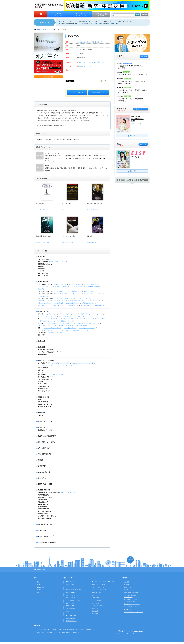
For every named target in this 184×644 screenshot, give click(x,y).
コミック (95, 595)
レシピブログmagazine (45, 511)
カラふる (57, 632)
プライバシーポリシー (130, 607)
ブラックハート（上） (69, 236)
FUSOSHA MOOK (44, 490)
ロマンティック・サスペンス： (47, 291)
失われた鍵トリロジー (73, 303)
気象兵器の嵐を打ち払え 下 (45, 236)
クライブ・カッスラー (93, 210)
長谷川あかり (135, 124)
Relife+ (40, 400)
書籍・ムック (47, 29)
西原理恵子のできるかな (45, 264)
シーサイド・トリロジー (45, 301)
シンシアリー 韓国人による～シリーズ (49, 352)
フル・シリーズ (98, 314)
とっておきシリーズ (98, 587)
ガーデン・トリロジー (86, 298)
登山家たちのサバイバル (45, 430)
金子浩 (97, 42)
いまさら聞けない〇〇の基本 (56, 375)
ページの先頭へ (130, 560)
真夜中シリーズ (76, 291)
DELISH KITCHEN (43, 509)
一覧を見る (144, 56)
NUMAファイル (51, 323)
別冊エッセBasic (43, 368)
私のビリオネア (89, 291)
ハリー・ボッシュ (84, 319)
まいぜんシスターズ (103, 24)
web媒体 (37, 625)
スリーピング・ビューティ (56, 333)
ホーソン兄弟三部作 (75, 284)
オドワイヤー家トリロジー (62, 294)
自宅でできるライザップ (46, 536)
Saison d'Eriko (42, 500)
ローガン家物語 (58, 303)
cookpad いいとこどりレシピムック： (49, 493)
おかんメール (42, 478)
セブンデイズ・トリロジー (63, 301)
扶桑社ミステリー (83, 66)
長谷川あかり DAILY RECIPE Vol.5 (137, 119)
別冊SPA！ (42, 413)
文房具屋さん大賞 (43, 502)
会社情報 (125, 578)
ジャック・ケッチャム (84, 42)
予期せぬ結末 (82, 316)
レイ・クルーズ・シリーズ (67, 316)
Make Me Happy (43, 514)
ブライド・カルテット (44, 303)
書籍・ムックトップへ (141, 109)
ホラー (92, 66)
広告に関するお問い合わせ (131, 592)
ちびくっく (41, 370)
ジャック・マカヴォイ (53, 319)
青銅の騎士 (41, 289)
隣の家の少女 (40, 203)
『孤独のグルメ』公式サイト (125, 21)
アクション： (42, 323)
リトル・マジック (43, 287)
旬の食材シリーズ (43, 389)
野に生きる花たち (86, 305)
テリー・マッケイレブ (69, 319)
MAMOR (39, 590)
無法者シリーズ (73, 305)
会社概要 (127, 582)
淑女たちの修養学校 (94, 287)
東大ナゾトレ (117, 24)
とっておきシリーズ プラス (46, 365)
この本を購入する (77, 93)
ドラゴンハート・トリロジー (97, 294)
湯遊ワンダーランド (44, 273)
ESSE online (80, 630)
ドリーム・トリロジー (94, 301)
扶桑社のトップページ (43, 569)
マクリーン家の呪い (90, 284)
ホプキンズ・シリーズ (99, 319)
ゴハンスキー (42, 271)
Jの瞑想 (41, 460)
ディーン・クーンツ (93, 242)
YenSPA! (40, 415)
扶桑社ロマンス (43, 282)
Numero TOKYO (41, 587)
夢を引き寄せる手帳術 (44, 518)
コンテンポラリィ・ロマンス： (47, 298)
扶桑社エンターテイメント (47, 421)
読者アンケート (128, 590)
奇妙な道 (90, 236)
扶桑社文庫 (42, 341)
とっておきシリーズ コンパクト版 (83, 363)
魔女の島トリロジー (101, 305)
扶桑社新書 (42, 347)
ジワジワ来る (42, 466)
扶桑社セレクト (43, 427)
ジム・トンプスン (67, 210)
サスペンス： (42, 319)
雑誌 (36, 578)
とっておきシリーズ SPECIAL (60, 363)
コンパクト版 (71, 493)
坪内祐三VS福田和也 (45, 454)
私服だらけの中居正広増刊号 (47, 436)
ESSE (38, 585)
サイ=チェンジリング (79, 294)
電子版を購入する (98, 93)
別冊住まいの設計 (44, 397)
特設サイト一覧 (70, 585)
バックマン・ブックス (63, 330)
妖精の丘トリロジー (88, 303)
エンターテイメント (71, 598)
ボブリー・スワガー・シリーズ (47, 316)
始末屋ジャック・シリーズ (80, 330)
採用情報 (127, 585)
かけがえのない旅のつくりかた (47, 516)
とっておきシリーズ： (44, 363)
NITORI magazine (43, 504)
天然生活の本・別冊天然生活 (47, 542)
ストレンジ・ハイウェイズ (87, 328)
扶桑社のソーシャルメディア (132, 604)
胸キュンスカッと (43, 276)
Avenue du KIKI (88, 24)
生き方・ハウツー (71, 606)
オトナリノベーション (44, 407)
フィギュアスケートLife (45, 497)
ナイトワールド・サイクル (46, 330)
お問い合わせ (128, 587)
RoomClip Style (43, 507)
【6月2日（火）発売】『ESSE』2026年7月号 (133, 75)
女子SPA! (47, 630)
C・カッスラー (95, 21)
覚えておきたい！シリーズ (46, 377)
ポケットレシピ (42, 372)
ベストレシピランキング (45, 379)
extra (63, 493)
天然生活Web (83, 21)
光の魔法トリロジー (63, 291)
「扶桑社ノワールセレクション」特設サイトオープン (63, 140)
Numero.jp (88, 630)
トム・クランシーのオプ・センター (60, 326)
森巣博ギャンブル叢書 (45, 484)
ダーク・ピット (42, 326)
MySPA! (54, 630)
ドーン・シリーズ (79, 301)
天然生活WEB (41, 632)
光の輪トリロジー (45, 296)
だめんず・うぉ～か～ (44, 259)
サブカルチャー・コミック (73, 600)
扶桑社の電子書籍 (71, 618)
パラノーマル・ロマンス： (46, 294)
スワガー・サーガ (85, 314)
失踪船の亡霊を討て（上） (95, 203)
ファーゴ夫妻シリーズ (80, 326)
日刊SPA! (39, 630)
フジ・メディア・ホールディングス (134, 612)
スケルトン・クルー (70, 328)
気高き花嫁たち (81, 287)
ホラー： (40, 328)
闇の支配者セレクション (46, 524)
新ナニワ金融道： (43, 262)
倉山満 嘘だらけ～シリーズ (46, 350)
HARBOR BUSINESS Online (66, 630)
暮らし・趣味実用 (71, 592)
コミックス (42, 257)
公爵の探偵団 (55, 287)
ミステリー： (42, 314)
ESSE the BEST (43, 384)
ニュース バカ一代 (44, 472)
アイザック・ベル (64, 323)
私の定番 (40, 382)
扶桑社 (39, 29)
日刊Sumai (50, 632)
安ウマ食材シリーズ (44, 391)
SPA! (38, 582)
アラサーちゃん (42, 269)
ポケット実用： (42, 375)
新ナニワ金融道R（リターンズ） (59, 262)
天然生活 (39, 592)
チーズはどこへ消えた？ (67, 21)
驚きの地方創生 (42, 354)
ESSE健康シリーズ (43, 386)
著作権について (128, 609)
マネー (68, 611)
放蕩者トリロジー (68, 287)
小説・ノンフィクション (60, 29)
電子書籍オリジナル (71, 621)
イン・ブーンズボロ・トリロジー (67, 298)
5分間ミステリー (51, 314)
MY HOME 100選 (43, 402)
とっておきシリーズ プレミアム (68, 365)
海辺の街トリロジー (60, 305)
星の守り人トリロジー (44, 305)
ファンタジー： (42, 333)
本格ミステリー (42, 335)
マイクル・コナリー (67, 242)
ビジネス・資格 (70, 603)
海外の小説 (97, 62)
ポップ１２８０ (66, 203)
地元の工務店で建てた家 (45, 404)
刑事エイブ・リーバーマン (48, 321)
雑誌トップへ (143, 144)
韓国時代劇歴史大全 (44, 495)
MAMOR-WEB (108, 21)
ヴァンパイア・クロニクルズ (52, 328)
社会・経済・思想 (71, 608)
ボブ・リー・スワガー (99, 606)
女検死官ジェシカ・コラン (67, 321)
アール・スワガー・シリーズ (68, 314)
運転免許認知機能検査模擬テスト (70, 24)
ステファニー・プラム (92, 323)
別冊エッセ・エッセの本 (46, 360)
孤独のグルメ (42, 266)
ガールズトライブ (44, 448)
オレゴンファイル (78, 323)
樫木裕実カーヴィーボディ (47, 442)
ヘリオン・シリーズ (60, 284)
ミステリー (105, 62)
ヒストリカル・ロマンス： (46, 284)
